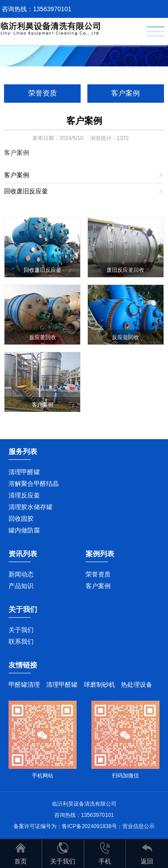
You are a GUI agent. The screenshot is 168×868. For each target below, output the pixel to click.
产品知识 (21, 586)
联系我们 (21, 641)
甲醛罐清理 (24, 685)
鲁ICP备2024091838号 (89, 826)
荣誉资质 (43, 93)
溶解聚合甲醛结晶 (34, 484)
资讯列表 (23, 554)
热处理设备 (137, 685)
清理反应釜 (24, 495)
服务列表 (23, 451)
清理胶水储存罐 (30, 507)
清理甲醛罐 (24, 472)
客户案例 (125, 93)
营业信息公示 (138, 826)
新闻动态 (21, 574)
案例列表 (100, 554)
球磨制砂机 (99, 685)
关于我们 (21, 630)
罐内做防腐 (24, 530)
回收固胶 (21, 519)
